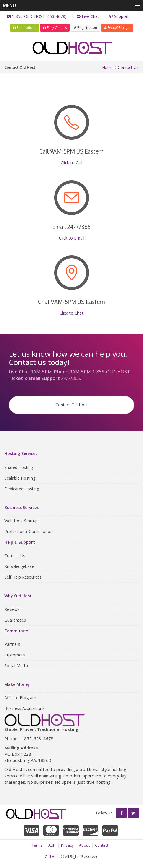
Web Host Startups (22, 521)
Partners (12, 644)
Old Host (52, 856)
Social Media (16, 666)
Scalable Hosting (20, 478)
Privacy (67, 845)
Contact (102, 845)
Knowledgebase (19, 566)
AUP (52, 845)
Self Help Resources (23, 577)
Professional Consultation (28, 531)
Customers (15, 655)
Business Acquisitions (24, 708)
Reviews (12, 609)
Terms (37, 845)
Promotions (25, 28)
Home (108, 67)
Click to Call (71, 162)
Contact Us (128, 67)
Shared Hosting (19, 467)
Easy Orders (55, 28)
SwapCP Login (117, 28)
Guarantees (15, 620)
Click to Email (72, 238)
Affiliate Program (20, 698)
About (84, 845)
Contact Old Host (72, 405)
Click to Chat (71, 313)
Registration (85, 28)
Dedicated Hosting (22, 489)
